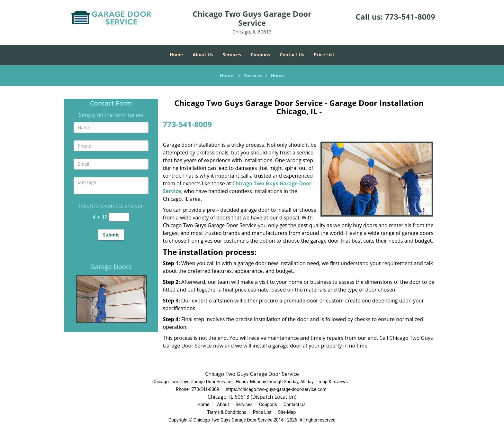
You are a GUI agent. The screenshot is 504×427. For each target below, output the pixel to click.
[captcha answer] (119, 217)
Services (232, 55)
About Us (203, 55)
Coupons (260, 55)
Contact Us (292, 55)
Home (176, 55)
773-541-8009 (410, 17)
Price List (324, 55)
